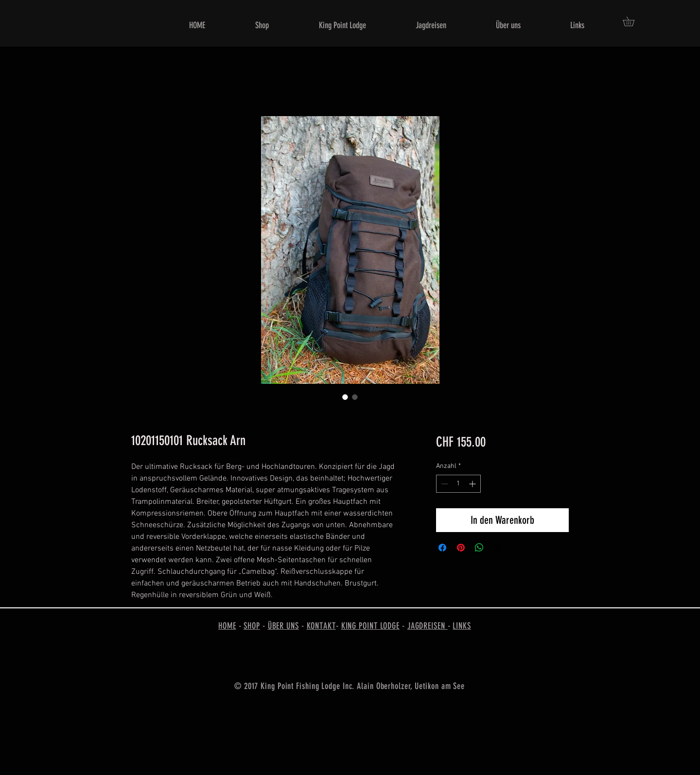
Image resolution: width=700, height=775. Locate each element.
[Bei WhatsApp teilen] (479, 548)
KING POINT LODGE (370, 626)
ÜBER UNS (283, 626)
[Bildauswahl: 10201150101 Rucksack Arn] (345, 397)
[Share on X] (498, 548)
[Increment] (473, 484)
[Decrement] (444, 484)
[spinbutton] (458, 484)
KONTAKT (321, 626)
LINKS (462, 626)
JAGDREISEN (428, 626)
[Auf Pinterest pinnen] (461, 548)
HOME (227, 626)
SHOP (252, 626)
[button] (633, 21)
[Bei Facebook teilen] (442, 548)
